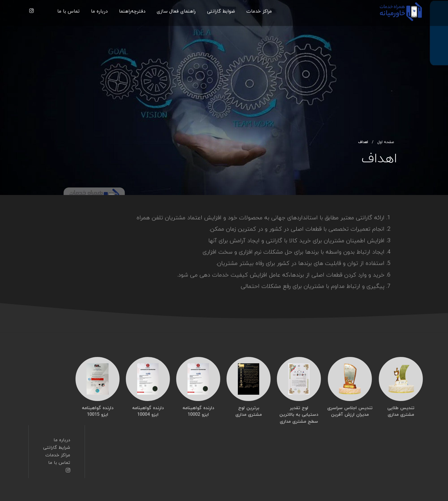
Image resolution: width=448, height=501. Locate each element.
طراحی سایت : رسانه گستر (211, 496)
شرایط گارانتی (57, 436)
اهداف (363, 142)
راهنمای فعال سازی (176, 11)
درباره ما (99, 11)
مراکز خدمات (259, 11)
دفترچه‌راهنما (132, 11)
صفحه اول (386, 142)
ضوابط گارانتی (221, 11)
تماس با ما (68, 11)
